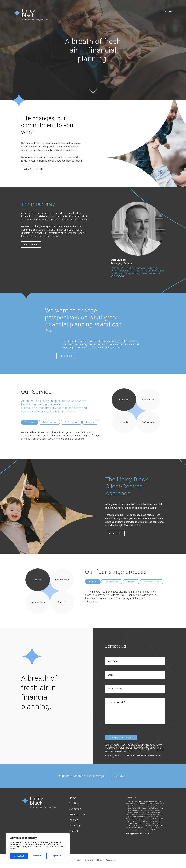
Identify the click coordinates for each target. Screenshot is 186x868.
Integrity (90, 422)
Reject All (38, 856)
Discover (131, 582)
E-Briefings (75, 824)
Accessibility (111, 859)
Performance (71, 422)
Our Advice (75, 808)
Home (73, 797)
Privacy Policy (147, 754)
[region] (38, 848)
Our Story (74, 802)
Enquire (93, 582)
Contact (74, 830)
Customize (19, 856)
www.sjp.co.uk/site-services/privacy (118, 750)
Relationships (49, 422)
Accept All (57, 856)
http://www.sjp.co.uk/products (148, 813)
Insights (74, 819)
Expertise (30, 422)
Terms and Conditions (93, 859)
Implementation (152, 582)
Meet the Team (78, 813)
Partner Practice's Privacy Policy (147, 747)
